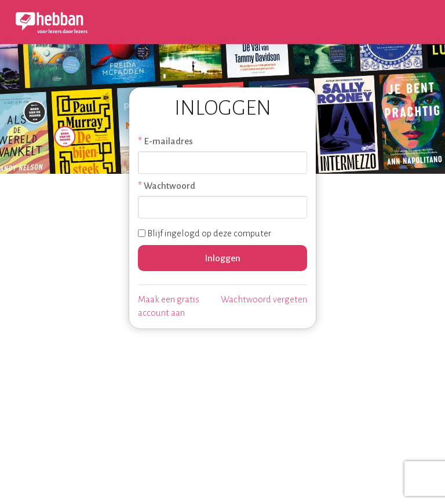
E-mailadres (168, 141)
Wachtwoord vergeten (264, 299)
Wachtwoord (169, 186)
